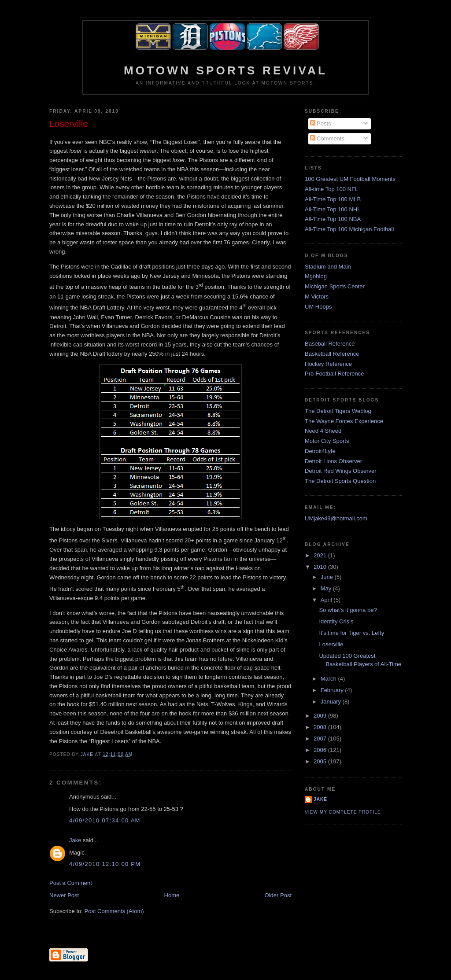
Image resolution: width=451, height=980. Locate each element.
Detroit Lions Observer (333, 461)
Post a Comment (71, 883)
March (329, 679)
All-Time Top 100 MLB (333, 199)
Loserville (331, 644)
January (332, 702)
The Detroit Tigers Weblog (338, 411)
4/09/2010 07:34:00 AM (105, 820)
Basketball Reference (332, 354)
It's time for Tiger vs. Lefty (351, 633)
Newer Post (64, 895)
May (327, 588)
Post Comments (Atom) (114, 911)
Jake (75, 840)
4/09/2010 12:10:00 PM (105, 864)
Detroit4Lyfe (320, 451)
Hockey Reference (328, 364)
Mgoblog (316, 276)
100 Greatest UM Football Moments (350, 179)
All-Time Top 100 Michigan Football (349, 229)
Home (172, 895)
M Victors (317, 297)
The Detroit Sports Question (340, 481)
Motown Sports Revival (225, 70)
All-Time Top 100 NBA (333, 219)
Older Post (278, 895)
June (328, 577)
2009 (321, 716)
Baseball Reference (330, 344)
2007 (321, 739)
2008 (321, 727)
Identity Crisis (336, 621)
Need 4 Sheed (323, 431)
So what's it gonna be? (348, 610)
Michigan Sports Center (335, 286)
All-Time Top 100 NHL (333, 209)
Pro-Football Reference (334, 374)
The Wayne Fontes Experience (344, 421)
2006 (321, 750)
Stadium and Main (328, 267)
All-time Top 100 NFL (331, 189)
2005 (321, 761)
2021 (321, 555)
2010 (321, 567)
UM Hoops (318, 307)
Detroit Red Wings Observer (341, 471)
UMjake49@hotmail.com (336, 518)
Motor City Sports (327, 441)
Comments (327, 138)
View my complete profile (343, 812)
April (327, 600)
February (333, 690)
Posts (321, 123)
